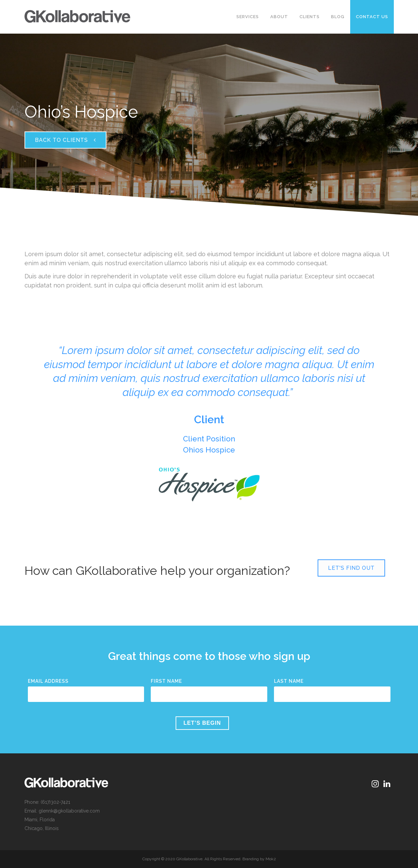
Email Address (48, 681)
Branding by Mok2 (259, 859)
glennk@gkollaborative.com (69, 811)
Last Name (289, 681)
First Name (166, 681)
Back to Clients (65, 140)
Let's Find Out (351, 568)
